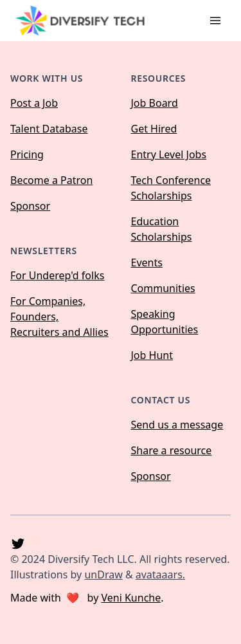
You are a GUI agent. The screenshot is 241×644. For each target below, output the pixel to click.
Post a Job (34, 103)
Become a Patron (51, 180)
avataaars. (160, 575)
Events (147, 262)
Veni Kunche (131, 598)
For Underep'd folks (57, 275)
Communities (163, 288)
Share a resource (172, 450)
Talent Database (49, 129)
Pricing (27, 154)
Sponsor (30, 206)
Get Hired (154, 129)
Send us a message (177, 425)
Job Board (155, 103)
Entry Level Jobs (169, 154)
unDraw (103, 575)
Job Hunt (152, 355)
